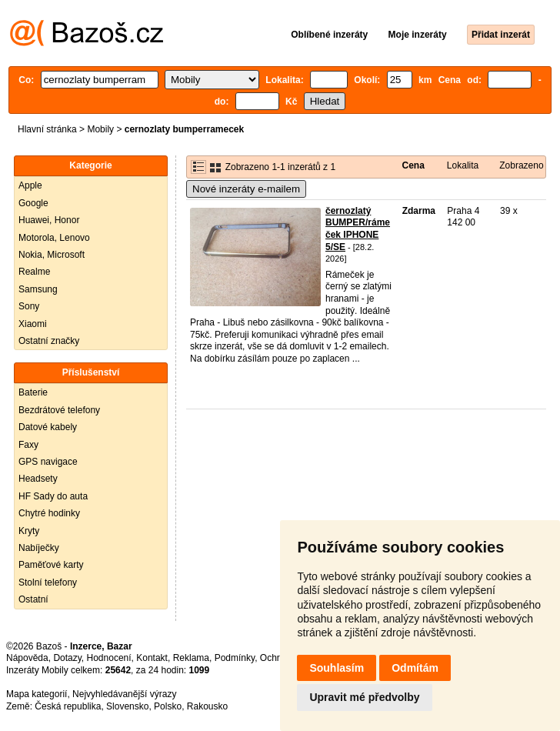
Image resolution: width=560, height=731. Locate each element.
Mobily (100, 129)
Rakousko (207, 706)
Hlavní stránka (47, 129)
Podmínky (235, 658)
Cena (413, 165)
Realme (34, 272)
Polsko (168, 706)
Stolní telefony (48, 582)
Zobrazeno (521, 165)
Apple (30, 185)
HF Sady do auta (53, 496)
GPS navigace (48, 462)
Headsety (38, 479)
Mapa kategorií (37, 694)
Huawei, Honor (49, 220)
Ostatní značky (49, 341)
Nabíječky (39, 548)
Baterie (33, 392)
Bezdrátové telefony (59, 410)
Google (33, 203)
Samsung (38, 289)
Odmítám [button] (415, 668)
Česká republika (68, 706)
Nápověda (27, 658)
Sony (29, 306)
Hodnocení (109, 658)
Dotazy (67, 658)
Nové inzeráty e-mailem (246, 189)
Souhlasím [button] (337, 668)
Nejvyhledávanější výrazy (124, 694)
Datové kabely (48, 427)
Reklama (191, 658)
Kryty (29, 531)
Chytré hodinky (49, 513)
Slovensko (127, 706)
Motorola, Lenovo (54, 238)
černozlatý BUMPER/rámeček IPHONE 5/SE (358, 229)
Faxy (28, 445)
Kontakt (152, 658)
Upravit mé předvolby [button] (364, 697)
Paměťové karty (51, 565)
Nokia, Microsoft (52, 255)
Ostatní (33, 599)
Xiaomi (33, 324)
